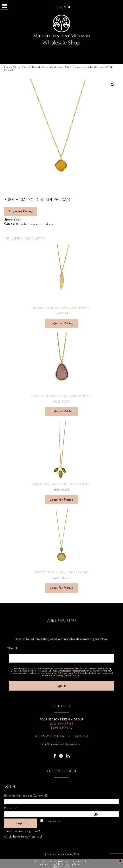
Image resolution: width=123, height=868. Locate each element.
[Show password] (105, 814)
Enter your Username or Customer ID (27, 796)
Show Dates (64, 860)
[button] (113, 85)
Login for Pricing (21, 211)
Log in (21, 823)
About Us (51, 860)
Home (7, 67)
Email (13, 649)
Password (16, 808)
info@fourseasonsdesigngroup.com (61, 744)
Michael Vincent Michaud (26, 67)
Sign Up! (61, 686)
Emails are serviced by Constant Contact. (61, 675)
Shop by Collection (52, 67)
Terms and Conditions (84, 860)
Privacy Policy (37, 860)
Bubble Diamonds (74, 67)
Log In (63, 7)
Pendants (47, 224)
